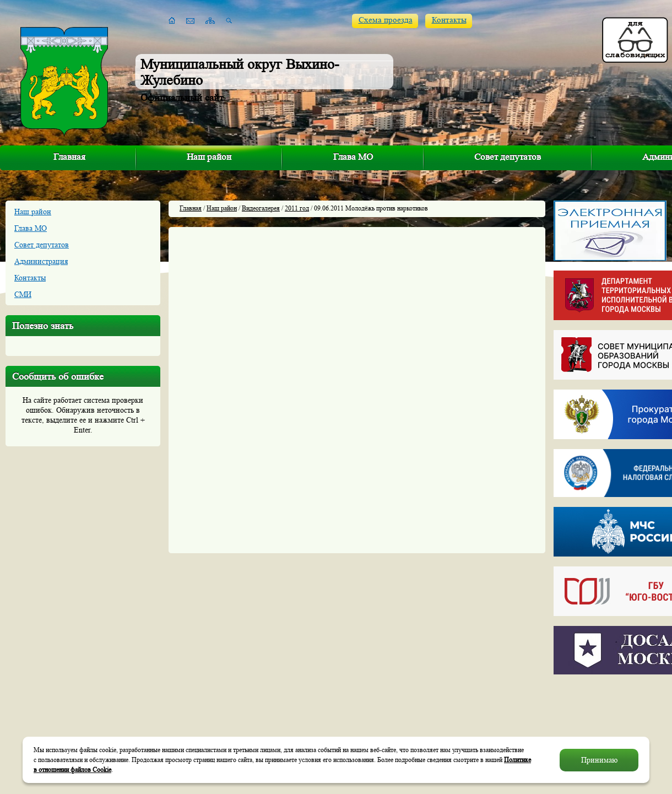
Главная (69, 157)
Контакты (449, 20)
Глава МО (353, 157)
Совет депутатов (508, 157)
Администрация (41, 261)
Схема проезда (386, 20)
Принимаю (599, 760)
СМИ (23, 294)
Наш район (209, 157)
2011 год (297, 208)
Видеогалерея (261, 208)
